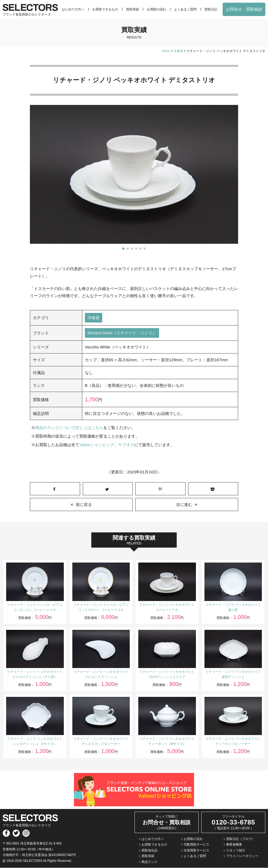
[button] (123, 249)
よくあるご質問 (185, 9)
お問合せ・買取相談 (244, 9)
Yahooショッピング (97, 445)
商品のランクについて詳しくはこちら (69, 428)
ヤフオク (127, 445)
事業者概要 (234, 845)
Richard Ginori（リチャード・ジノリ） (122, 333)
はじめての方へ (73, 9)
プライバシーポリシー (242, 857)
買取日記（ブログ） (241, 839)
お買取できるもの (105, 9)
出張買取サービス (196, 851)
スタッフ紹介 (236, 851)
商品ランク (149, 862)
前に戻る (84, 505)
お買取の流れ (156, 9)
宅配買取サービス (196, 845)
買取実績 (132, 9)
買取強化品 (149, 851)
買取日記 (211, 9)
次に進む (184, 505)
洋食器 (94, 318)
